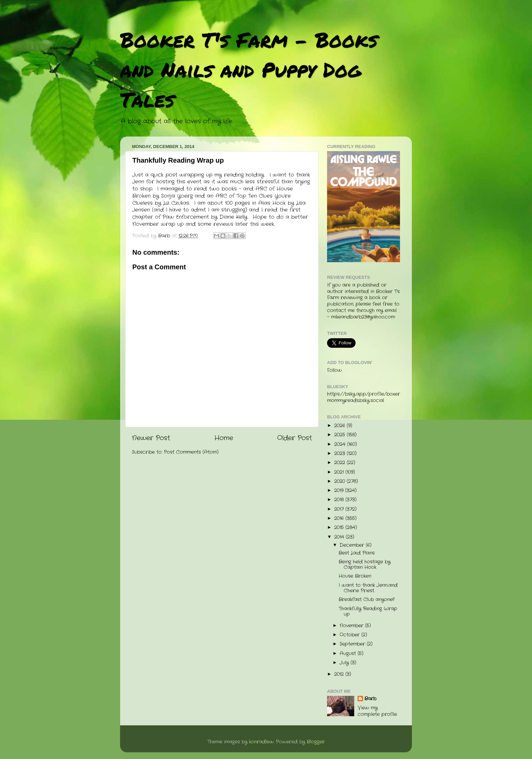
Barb (370, 699)
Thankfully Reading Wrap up (368, 611)
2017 (340, 509)
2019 (340, 491)
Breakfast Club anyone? (367, 600)
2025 (340, 435)
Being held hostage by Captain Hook (365, 565)
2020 (340, 481)
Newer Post (151, 438)
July (345, 663)
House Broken (355, 576)
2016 (340, 518)
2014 (340, 537)
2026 (340, 426)
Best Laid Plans (357, 553)
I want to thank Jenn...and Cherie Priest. (368, 588)
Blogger (316, 742)
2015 (340, 528)
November (352, 626)
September (353, 644)
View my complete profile (377, 711)
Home (224, 438)
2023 (340, 454)
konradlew (261, 742)
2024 (341, 444)
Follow (335, 370)
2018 (340, 500)
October (350, 635)
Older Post (294, 438)
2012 (340, 674)
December (353, 545)
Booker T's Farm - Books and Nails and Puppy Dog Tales (249, 69)
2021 (340, 472)
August (349, 654)
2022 (340, 463)
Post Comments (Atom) (191, 452)
